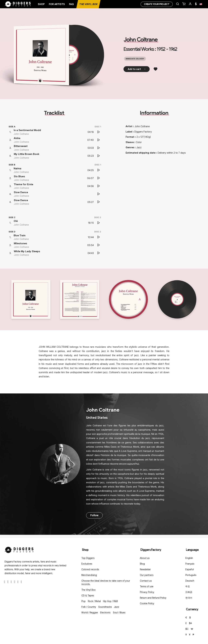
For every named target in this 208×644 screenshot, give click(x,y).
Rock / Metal (94, 601)
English (189, 558)
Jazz (139, 147)
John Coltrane (140, 40)
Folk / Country (89, 607)
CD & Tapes (88, 596)
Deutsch (190, 581)
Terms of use (147, 586)
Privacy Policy (147, 592)
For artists (57, 4)
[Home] (18, 4)
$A (190, 623)
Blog (142, 564)
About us (145, 558)
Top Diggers (88, 558)
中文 (188, 586)
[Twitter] (8, 582)
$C (187, 629)
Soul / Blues (119, 613)
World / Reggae (90, 613)
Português (191, 575)
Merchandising (89, 575)
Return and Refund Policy (153, 598)
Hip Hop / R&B (110, 601)
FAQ (71, 4)
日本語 (189, 592)
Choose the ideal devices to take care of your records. (106, 582)
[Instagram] (11, 582)
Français (190, 564)
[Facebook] (5, 582)
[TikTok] (21, 582)
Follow (94, 515)
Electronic (105, 613)
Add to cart (137, 69)
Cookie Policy (147, 603)
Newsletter (145, 569)
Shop (41, 4)
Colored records (90, 569)
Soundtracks (105, 607)
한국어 (189, 598)
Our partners (147, 575)
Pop (84, 601)
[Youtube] (15, 582)
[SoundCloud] (18, 582)
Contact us (146, 581)
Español (190, 569)
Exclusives (87, 564)
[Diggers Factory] (19, 549)
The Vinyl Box (88, 4)
